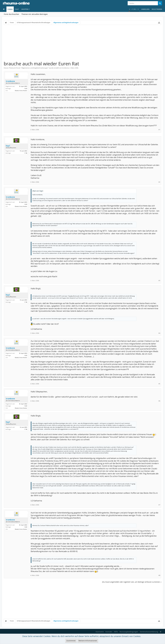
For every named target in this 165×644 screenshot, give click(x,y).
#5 (159, 384)
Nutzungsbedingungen (129, 632)
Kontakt (109, 632)
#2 (159, 182)
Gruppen (25, 9)
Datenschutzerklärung (149, 632)
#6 (159, 401)
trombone (65, 68)
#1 (159, 130)
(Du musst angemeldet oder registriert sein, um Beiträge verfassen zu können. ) (132, 582)
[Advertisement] (82, 43)
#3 (159, 281)
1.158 (26, 153)
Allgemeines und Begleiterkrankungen (35, 68)
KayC (8, 146)
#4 (159, 333)
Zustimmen (71, 641)
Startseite (100, 632)
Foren (10, 9)
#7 (159, 505)
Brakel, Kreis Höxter (21, 91)
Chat (17, 9)
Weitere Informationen (88, 641)
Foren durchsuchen (11, 14)
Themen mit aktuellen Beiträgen (34, 14)
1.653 (26, 88)
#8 (159, 575)
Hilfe (116, 632)
